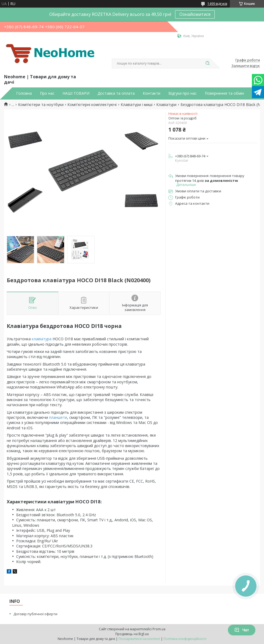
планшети (58, 417)
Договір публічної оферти (35, 614)
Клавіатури (166, 105)
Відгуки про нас (183, 93)
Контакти (152, 93)
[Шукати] (207, 63)
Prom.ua (159, 629)
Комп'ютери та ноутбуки (41, 105)
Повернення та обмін (224, 93)
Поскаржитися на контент (139, 639)
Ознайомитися (195, 14)
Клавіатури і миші (137, 105)
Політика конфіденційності (185, 639)
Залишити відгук (246, 66)
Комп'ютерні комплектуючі (92, 105)
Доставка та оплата (116, 93)
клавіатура (42, 339)
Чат (242, 630)
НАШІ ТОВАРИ (76, 93)
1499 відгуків (217, 4)
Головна (24, 93)
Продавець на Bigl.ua (132, 634)
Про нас (47, 93)
